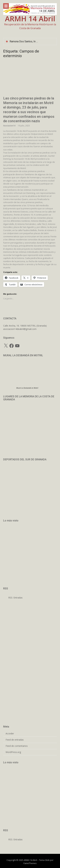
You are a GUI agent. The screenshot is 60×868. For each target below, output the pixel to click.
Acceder (10, 734)
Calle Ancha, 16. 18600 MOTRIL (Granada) (25, 326)
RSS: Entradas (13, 598)
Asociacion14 (9, 126)
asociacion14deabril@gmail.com (20, 329)
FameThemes (30, 863)
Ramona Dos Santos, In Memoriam (29, 41)
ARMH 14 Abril (30, 19)
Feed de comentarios (17, 746)
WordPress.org (13, 752)
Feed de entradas (15, 740)
